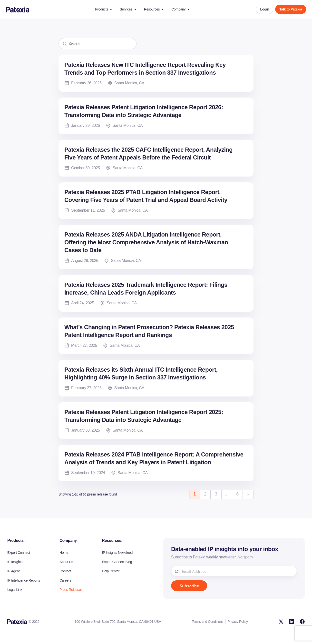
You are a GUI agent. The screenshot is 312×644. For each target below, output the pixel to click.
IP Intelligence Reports (24, 580)
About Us (66, 562)
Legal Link (15, 590)
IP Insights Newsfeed (117, 553)
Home (64, 553)
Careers (65, 580)
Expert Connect (19, 553)
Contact (65, 571)
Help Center (111, 571)
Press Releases (71, 590)
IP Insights (15, 562)
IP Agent (13, 571)
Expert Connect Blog (117, 562)
